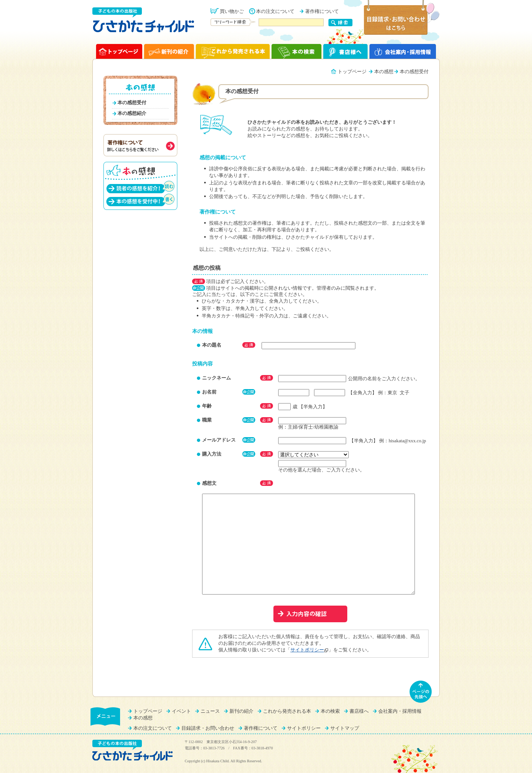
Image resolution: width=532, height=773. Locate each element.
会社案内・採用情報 (400, 711)
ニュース (210, 711)
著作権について (322, 11)
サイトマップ (345, 728)
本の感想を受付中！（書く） (140, 200)
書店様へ (359, 711)
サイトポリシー (307, 650)
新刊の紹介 (241, 711)
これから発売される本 (287, 711)
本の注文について (275, 11)
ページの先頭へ (421, 692)
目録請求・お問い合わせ (208, 728)
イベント (181, 711)
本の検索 (330, 711)
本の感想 (384, 72)
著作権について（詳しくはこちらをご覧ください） (140, 145)
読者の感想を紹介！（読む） (140, 187)
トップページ (352, 72)
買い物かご (232, 11)
